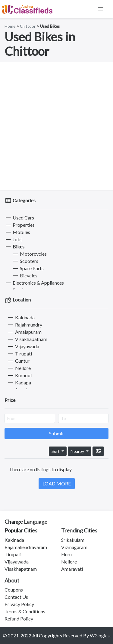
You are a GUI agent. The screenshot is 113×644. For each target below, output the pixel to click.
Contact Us (16, 597)
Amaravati (72, 569)
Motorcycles (29, 254)
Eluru (66, 554)
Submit (56, 433)
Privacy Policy (19, 604)
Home (10, 26)
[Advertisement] (56, 126)
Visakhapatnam (27, 339)
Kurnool (19, 375)
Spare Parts (28, 268)
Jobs (14, 239)
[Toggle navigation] (101, 9)
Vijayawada (23, 346)
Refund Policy (19, 619)
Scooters (25, 261)
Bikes (14, 246)
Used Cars (19, 218)
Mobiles (17, 232)
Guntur (18, 361)
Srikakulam (73, 540)
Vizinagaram (74, 547)
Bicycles (25, 275)
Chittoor (28, 26)
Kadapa (19, 382)
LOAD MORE (57, 483)
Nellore (19, 368)
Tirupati (19, 354)
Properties (20, 225)
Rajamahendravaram (26, 547)
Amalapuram (24, 332)
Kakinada (21, 317)
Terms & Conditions (25, 611)
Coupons (14, 590)
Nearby (78, 451)
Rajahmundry (25, 325)
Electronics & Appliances (34, 283)
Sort (56, 451)
